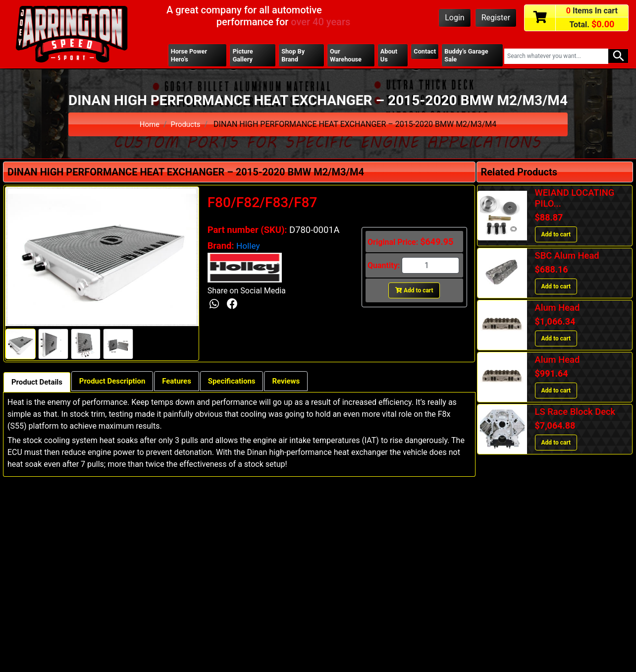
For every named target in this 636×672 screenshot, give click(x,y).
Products (186, 126)
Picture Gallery (243, 56)
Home (148, 126)
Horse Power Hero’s (190, 56)
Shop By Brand (293, 56)
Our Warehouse (346, 56)
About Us (388, 56)
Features (188, 383)
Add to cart (414, 292)
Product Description (120, 383)
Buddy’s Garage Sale (469, 56)
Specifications (247, 383)
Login (454, 18)
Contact (424, 52)
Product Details (39, 384)
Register (496, 18)
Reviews (306, 383)
